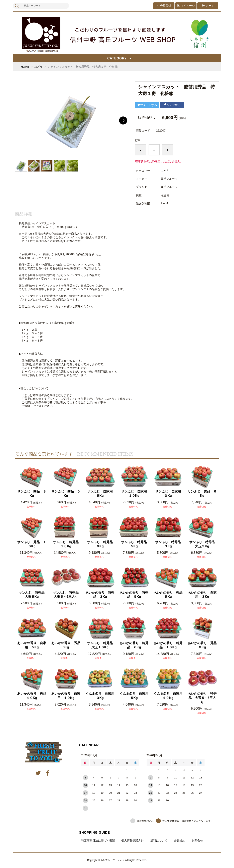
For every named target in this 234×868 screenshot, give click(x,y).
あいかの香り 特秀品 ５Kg (134, 595)
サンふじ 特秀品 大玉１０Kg (101, 645)
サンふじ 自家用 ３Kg (169, 494)
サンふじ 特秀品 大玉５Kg (33, 595)
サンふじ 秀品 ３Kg (32, 494)
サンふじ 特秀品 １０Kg (67, 544)
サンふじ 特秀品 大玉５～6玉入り (67, 595)
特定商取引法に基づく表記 (98, 840)
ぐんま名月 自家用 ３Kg (100, 696)
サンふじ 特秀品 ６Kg (101, 544)
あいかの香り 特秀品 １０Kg (168, 645)
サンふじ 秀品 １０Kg (32, 544)
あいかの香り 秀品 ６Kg (202, 645)
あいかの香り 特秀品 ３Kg (100, 595)
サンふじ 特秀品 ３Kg (169, 544)
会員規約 (179, 840)
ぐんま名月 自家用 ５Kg (134, 696)
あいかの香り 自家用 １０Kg (66, 696)
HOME (25, 67)
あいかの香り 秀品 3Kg (66, 645)
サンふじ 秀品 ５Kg (66, 494)
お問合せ (197, 840)
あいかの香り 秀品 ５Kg (168, 595)
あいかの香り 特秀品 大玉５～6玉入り (202, 698)
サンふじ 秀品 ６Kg (202, 494)
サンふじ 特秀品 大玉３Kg (203, 544)
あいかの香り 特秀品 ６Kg (134, 645)
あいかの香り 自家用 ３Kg (202, 595)
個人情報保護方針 (133, 840)
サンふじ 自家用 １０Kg (135, 494)
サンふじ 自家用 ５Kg (101, 494)
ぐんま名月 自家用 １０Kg (168, 696)
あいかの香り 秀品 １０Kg (32, 696)
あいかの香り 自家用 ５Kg (32, 645)
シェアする (172, 105)
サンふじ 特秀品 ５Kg (135, 544)
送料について (159, 840)
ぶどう (38, 67)
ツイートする (147, 105)
